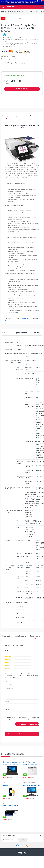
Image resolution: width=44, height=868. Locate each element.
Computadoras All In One (29, 798)
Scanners (23, 10)
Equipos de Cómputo (12, 10)
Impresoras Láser (27, 777)
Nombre (8, 717)
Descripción (7, 132)
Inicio (3, 10)
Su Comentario (9, 704)
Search (31, 6)
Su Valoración (9, 697)
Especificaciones (21, 132)
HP (6, 336)
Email (7, 725)
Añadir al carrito (23, 104)
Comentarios (35, 132)
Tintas (4, 798)
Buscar (23, 855)
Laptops (4, 777)
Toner (4, 819)
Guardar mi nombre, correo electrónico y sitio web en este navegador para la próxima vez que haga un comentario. (23, 734)
